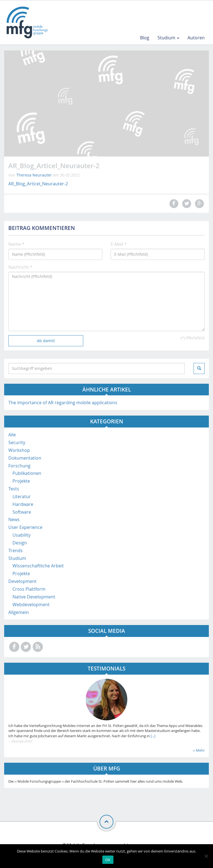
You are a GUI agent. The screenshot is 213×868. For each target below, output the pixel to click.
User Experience (25, 527)
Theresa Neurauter (34, 175)
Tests (14, 489)
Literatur (22, 496)
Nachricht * (20, 267)
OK (108, 860)
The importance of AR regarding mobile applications (63, 403)
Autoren (196, 38)
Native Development (34, 597)
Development (22, 581)
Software (22, 512)
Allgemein (19, 612)
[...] (153, 736)
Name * (16, 244)
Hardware (23, 504)
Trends (16, 550)
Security (17, 442)
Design (20, 543)
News (14, 519)
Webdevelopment (31, 605)
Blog (145, 38)
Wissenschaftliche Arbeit (38, 566)
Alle (12, 435)
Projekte (21, 481)
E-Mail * (119, 244)
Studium (168, 38)
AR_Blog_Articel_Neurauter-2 (38, 184)
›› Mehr (199, 750)
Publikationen (27, 473)
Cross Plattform (29, 589)
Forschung (19, 466)
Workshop (19, 450)
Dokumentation (25, 458)
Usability (21, 535)
